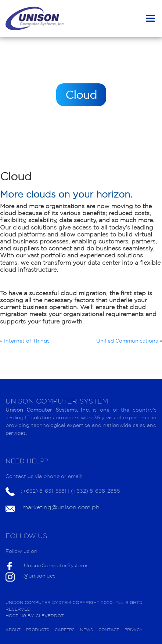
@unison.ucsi (40, 576)
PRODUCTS (38, 630)
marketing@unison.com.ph (61, 507)
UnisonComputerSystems (56, 565)
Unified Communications (127, 341)
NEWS (87, 630)
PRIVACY (134, 630)
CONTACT (109, 630)
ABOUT (13, 630)
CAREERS (65, 630)
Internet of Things (27, 341)
